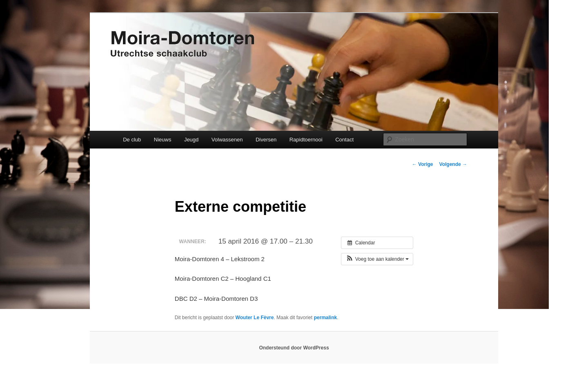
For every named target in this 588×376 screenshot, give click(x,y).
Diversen (266, 140)
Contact (344, 140)
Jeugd (191, 140)
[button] (377, 259)
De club (132, 140)
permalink (325, 318)
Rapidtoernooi (306, 140)
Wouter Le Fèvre (255, 318)
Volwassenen (227, 140)
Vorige (423, 164)
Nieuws (163, 140)
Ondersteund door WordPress (294, 348)
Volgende (453, 164)
